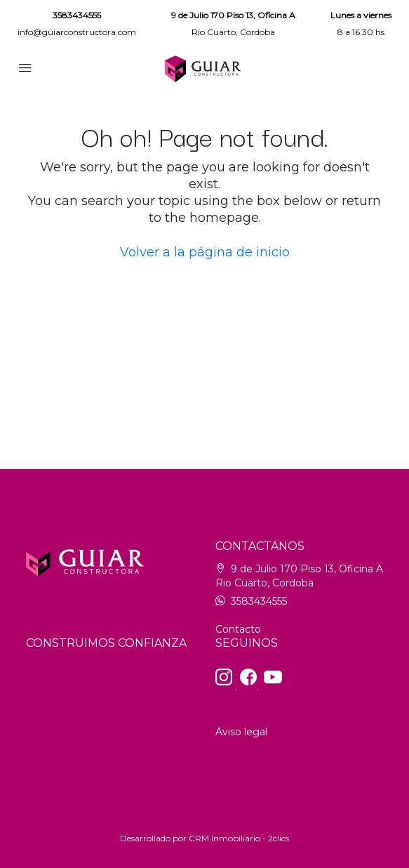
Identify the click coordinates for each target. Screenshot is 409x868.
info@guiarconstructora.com (77, 32)
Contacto (238, 629)
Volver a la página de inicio (205, 252)
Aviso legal (241, 732)
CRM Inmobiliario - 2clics (239, 838)
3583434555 (77, 15)
